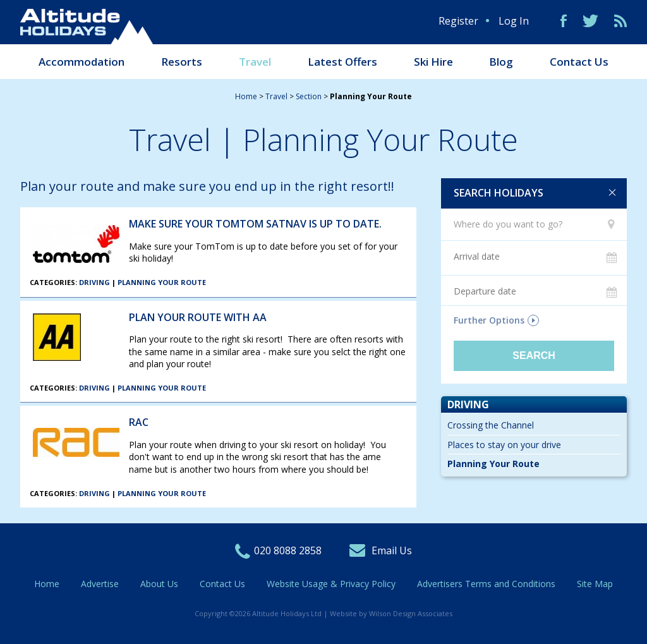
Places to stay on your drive (504, 445)
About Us (159, 584)
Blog (501, 62)
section (309, 96)
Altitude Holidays (87, 27)
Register (458, 21)
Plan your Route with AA (198, 317)
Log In (514, 21)
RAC (139, 422)
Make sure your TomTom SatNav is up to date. (255, 224)
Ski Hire (433, 62)
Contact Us (579, 62)
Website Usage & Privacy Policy (331, 584)
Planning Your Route (162, 282)
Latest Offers (342, 62)
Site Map (595, 584)
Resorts (182, 62)
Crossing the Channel (491, 425)
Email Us (392, 550)
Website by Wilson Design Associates (391, 613)
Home (246, 96)
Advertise (100, 584)
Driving (94, 282)
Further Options (489, 320)
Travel (255, 62)
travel (276, 96)
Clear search (612, 193)
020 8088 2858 (288, 550)
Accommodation (82, 62)
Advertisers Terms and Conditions (486, 584)
